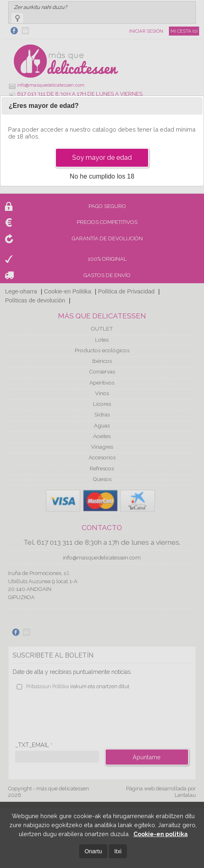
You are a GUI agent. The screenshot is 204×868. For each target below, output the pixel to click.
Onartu (93, 851)
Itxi (118, 851)
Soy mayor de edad (102, 158)
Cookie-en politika (161, 834)
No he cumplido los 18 (102, 176)
